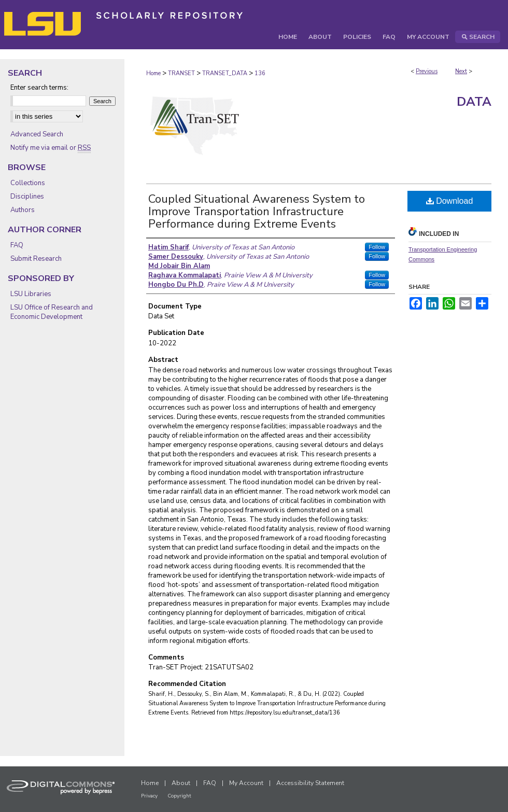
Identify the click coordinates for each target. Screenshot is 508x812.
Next (461, 71)
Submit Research (36, 259)
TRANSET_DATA (225, 73)
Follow (377, 247)
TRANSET (181, 73)
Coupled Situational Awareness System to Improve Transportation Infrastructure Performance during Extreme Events (257, 212)
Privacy (149, 796)
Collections (28, 183)
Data (474, 102)
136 (260, 73)
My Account (246, 783)
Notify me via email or (51, 148)
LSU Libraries (31, 294)
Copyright (179, 796)
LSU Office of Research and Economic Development (52, 312)
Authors (23, 210)
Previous (427, 71)
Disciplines (27, 197)
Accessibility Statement (310, 783)
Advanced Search (37, 134)
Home (153, 73)
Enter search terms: (39, 88)
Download (450, 201)
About (181, 783)
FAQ (17, 245)
